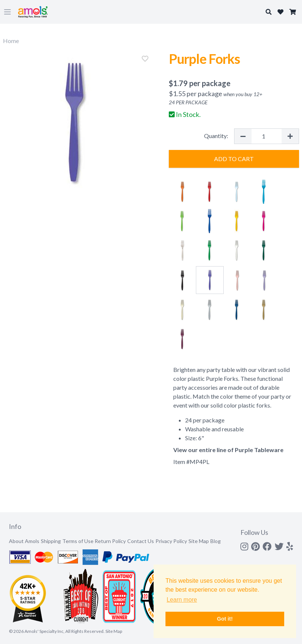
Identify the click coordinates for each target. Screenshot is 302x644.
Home (11, 41)
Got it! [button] (225, 619)
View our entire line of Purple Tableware (228, 450)
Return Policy (110, 541)
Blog (216, 541)
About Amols (24, 541)
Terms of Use (78, 541)
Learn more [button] (182, 600)
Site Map (199, 541)
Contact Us (141, 541)
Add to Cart (234, 159)
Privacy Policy (171, 541)
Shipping (51, 541)
